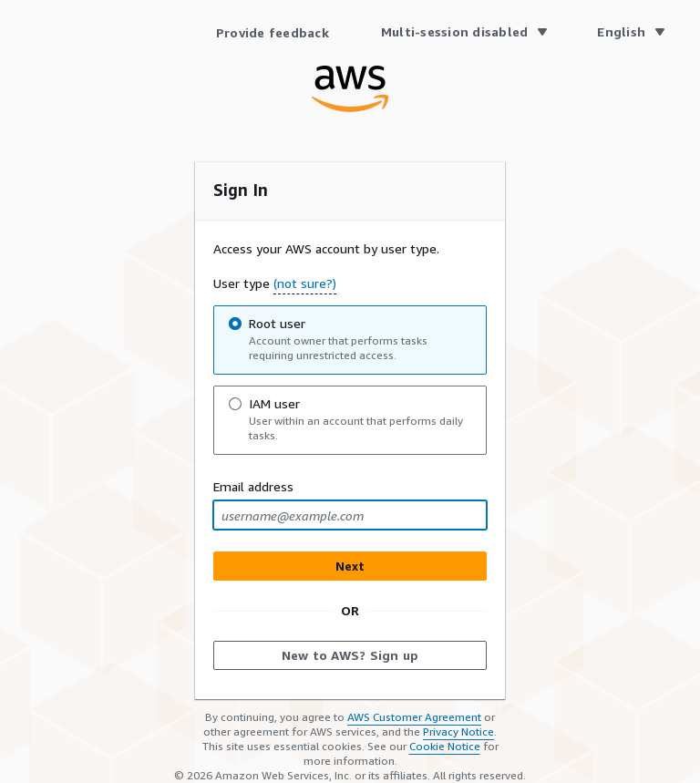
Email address (253, 486)
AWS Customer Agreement (414, 717)
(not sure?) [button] (305, 283)
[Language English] (630, 32)
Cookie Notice (445, 746)
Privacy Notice (458, 731)
